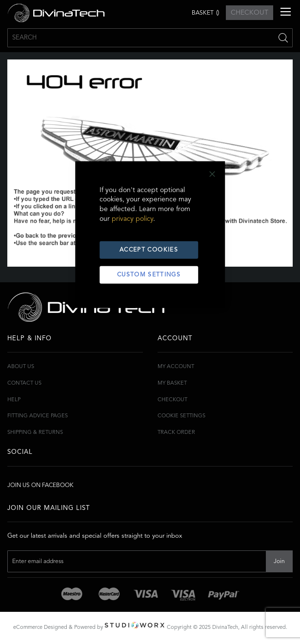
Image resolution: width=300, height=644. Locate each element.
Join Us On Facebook (40, 486)
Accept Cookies (149, 250)
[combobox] (150, 38)
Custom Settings (149, 275)
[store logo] (56, 13)
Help (14, 400)
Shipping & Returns (35, 433)
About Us (21, 367)
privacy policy (132, 219)
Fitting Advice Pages (38, 416)
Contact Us (24, 383)
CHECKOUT (250, 13)
